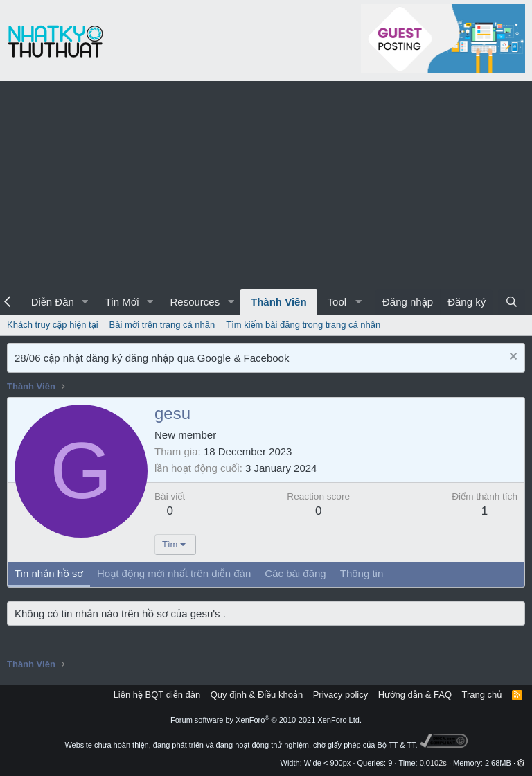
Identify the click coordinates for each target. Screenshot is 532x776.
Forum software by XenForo (266, 720)
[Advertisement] (266, 185)
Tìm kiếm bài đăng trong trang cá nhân (303, 325)
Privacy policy (340, 695)
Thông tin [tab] (362, 573)
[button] (85, 302)
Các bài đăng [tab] (295, 573)
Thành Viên (279, 302)
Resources (195, 302)
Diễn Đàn (53, 302)
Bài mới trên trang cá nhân (162, 325)
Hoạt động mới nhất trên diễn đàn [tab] (174, 573)
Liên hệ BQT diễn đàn (157, 695)
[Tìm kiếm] (512, 302)
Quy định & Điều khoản (257, 695)
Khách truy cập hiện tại (53, 325)
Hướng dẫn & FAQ (415, 695)
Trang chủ (482, 695)
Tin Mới (122, 302)
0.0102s (433, 763)
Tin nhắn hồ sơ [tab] (49, 573)
